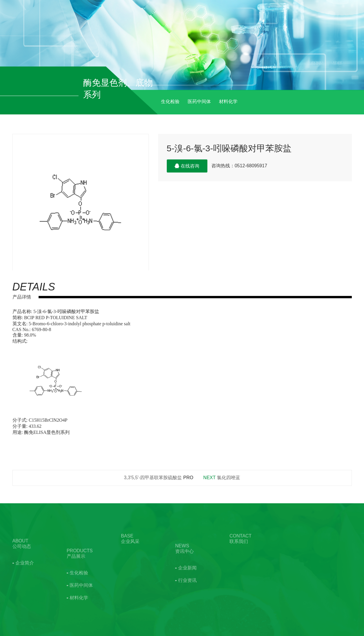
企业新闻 (187, 584)
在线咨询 (187, 166)
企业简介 (25, 575)
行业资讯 (187, 597)
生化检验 (170, 101)
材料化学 (228, 101)
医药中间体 (199, 101)
